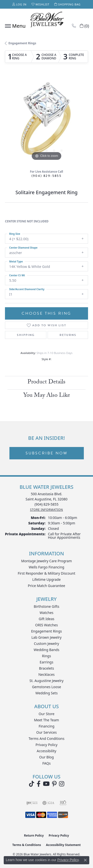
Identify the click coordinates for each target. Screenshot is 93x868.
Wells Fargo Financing (46, 567)
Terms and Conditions (46, 739)
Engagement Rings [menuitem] (46, 631)
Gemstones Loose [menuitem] (46, 687)
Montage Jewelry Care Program (46, 561)
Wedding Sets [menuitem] (47, 693)
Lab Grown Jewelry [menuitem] (47, 637)
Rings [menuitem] (46, 656)
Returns (68, 335)
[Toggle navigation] (14, 26)
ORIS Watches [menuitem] (46, 625)
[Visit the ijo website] (32, 803)
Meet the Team (46, 720)
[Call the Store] (46, 504)
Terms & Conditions (27, 845)
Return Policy (34, 835)
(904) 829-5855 (47, 176)
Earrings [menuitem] (46, 662)
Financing (47, 726)
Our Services (46, 732)
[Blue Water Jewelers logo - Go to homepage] (47, 20)
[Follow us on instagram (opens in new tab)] (62, 784)
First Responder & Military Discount (46, 573)
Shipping (26, 335)
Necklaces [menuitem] (47, 674)
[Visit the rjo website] (63, 803)
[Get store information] (46, 510)
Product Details (46, 383)
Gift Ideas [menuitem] (46, 619)
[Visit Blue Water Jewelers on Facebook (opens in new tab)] (39, 784)
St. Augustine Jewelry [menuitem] (46, 681)
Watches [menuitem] (47, 613)
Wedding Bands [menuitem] (46, 650)
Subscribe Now (47, 453)
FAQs (46, 763)
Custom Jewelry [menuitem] (46, 644)
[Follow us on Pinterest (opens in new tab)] (54, 784)
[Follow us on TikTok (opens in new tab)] (32, 784)
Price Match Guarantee (46, 586)
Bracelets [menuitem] (46, 668)
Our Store (47, 714)
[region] (46, 120)
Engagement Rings (22, 43)
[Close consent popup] (85, 860)
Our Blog (46, 757)
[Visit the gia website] (48, 803)
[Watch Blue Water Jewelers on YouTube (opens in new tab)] (46, 784)
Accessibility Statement (63, 845)
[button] (19, 4)
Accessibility (46, 751)
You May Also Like (47, 396)
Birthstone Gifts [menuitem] (46, 606)
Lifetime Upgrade (46, 579)
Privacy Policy (46, 745)
